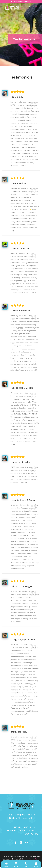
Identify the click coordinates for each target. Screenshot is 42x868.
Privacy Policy (34, 859)
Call (26, 866)
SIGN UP (6, 866)
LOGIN (36, 866)
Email (16, 866)
